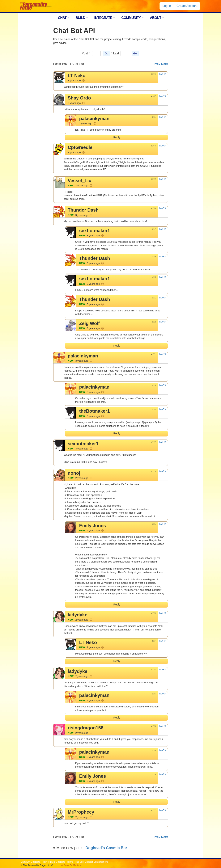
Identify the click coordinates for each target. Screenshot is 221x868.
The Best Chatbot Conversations (92, 862)
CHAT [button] (64, 18)
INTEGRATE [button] (105, 18)
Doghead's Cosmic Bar (106, 848)
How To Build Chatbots (54, 862)
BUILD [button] (82, 18)
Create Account (187, 6)
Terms (70, 862)
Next (165, 64)
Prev (157, 64)
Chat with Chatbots (30, 862)
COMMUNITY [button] (132, 18)
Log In (167, 6)
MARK (163, 74)
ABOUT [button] (157, 18)
